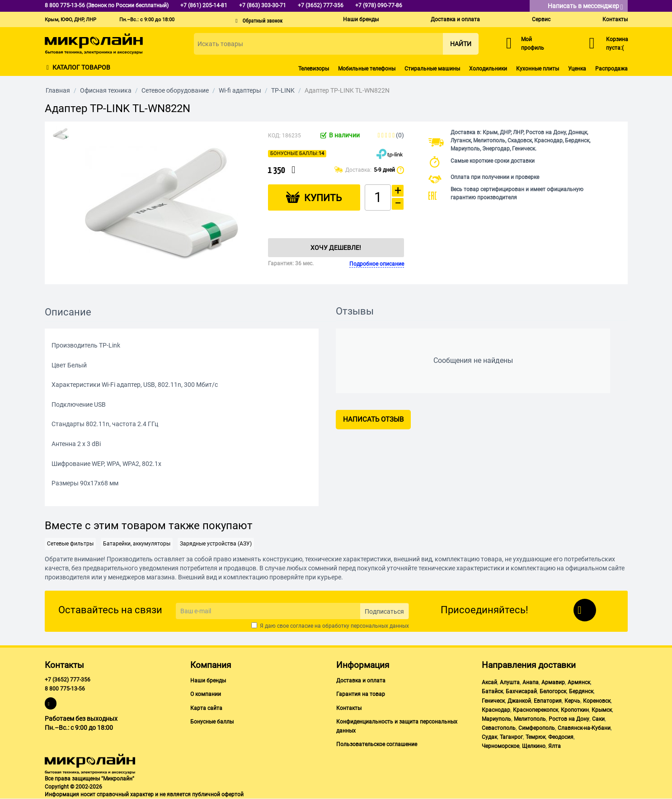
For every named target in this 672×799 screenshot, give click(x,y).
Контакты (615, 19)
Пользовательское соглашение (377, 744)
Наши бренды (361, 19)
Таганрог (511, 737)
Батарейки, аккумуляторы (137, 544)
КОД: (274, 136)
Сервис (541, 19)
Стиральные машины (432, 69)
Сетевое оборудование (175, 90)
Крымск (602, 710)
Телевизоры (314, 69)
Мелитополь (530, 719)
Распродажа (611, 69)
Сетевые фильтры (70, 544)
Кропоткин (575, 710)
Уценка (577, 69)
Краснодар (496, 710)
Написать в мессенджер (585, 7)
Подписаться (384, 611)
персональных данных (380, 626)
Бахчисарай (521, 691)
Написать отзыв (373, 419)
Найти (461, 44)
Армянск (579, 682)
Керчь (572, 701)
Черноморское (500, 746)
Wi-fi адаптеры (240, 90)
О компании (206, 694)
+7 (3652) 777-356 (68, 680)
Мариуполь (496, 719)
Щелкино (534, 746)
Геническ (493, 701)
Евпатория (548, 701)
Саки (598, 719)
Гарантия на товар (361, 694)
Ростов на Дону (569, 719)
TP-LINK (283, 90)
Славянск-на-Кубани (584, 728)
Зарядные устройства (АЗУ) (216, 544)
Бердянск (581, 691)
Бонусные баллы (212, 722)
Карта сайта (206, 708)
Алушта (510, 682)
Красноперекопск (536, 710)
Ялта (555, 746)
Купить (323, 198)
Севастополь (499, 728)
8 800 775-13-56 (65, 689)
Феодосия (561, 737)
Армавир (553, 682)
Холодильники (488, 69)
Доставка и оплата (455, 19)
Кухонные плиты (538, 69)
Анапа (531, 682)
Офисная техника (106, 90)
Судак (489, 737)
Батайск (492, 691)
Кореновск (597, 701)
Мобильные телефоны (367, 69)
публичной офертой (218, 794)
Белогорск (553, 691)
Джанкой (519, 701)
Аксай (489, 682)
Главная (58, 90)
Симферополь (537, 728)
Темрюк (536, 737)
